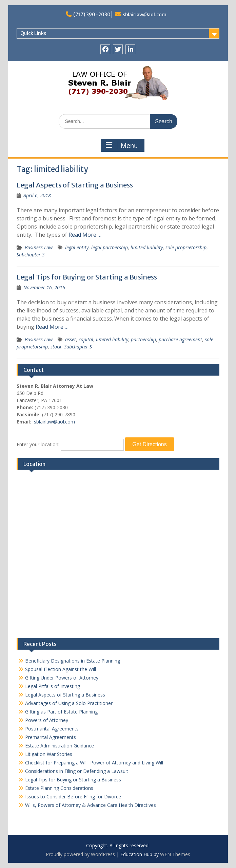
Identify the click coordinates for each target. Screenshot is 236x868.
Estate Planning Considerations (59, 788)
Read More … (85, 235)
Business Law (39, 247)
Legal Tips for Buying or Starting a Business (87, 277)
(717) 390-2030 (92, 15)
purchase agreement (180, 339)
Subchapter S (31, 255)
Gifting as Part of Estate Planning (61, 712)
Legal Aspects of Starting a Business (75, 185)
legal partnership (110, 247)
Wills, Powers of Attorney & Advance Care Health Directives (91, 805)
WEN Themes (175, 854)
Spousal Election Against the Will (61, 669)
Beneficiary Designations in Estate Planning (73, 661)
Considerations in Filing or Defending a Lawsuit (77, 771)
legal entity (77, 247)
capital (86, 339)
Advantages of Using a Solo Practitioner (69, 703)
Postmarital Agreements (52, 729)
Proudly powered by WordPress (80, 854)
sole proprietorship (186, 247)
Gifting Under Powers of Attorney (62, 678)
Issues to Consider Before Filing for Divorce (73, 797)
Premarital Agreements (51, 737)
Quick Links (33, 33)
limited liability (147, 247)
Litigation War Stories (49, 754)
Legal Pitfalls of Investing (53, 686)
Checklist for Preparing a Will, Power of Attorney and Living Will (94, 763)
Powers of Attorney (47, 720)
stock (56, 347)
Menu (122, 145)
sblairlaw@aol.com (145, 15)
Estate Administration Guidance (60, 746)
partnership (143, 339)
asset (71, 339)
